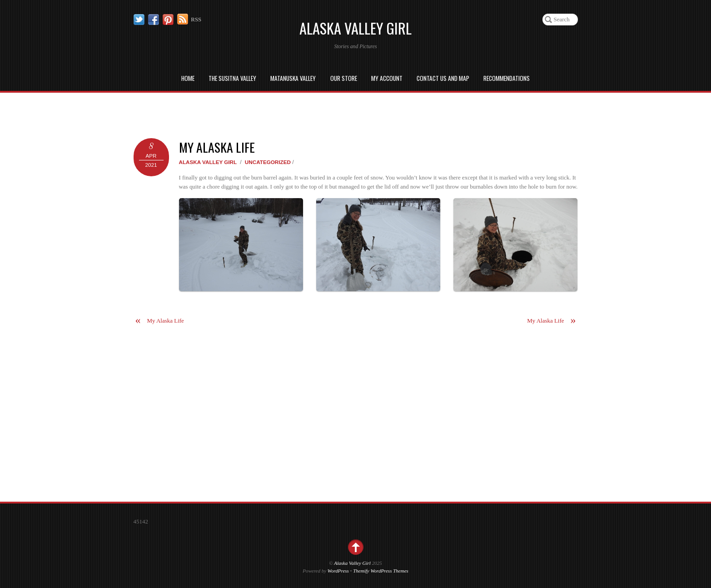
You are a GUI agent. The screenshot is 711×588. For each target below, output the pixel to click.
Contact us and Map (443, 78)
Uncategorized (268, 162)
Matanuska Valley (293, 78)
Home (188, 78)
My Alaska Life (217, 147)
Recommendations (507, 78)
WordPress (338, 571)
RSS (196, 19)
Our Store (344, 78)
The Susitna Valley (232, 78)
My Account (387, 78)
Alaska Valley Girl (208, 162)
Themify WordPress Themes (381, 571)
